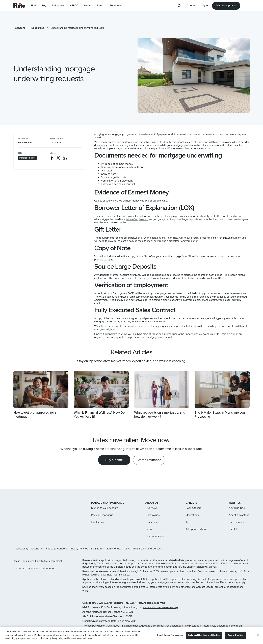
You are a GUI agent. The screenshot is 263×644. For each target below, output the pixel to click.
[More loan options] (245, 6)
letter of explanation (137, 219)
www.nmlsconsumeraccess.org (160, 607)
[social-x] (58, 158)
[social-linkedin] (65, 158)
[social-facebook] (52, 158)
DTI (220, 278)
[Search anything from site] (179, 6)
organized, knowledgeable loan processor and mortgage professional (133, 337)
